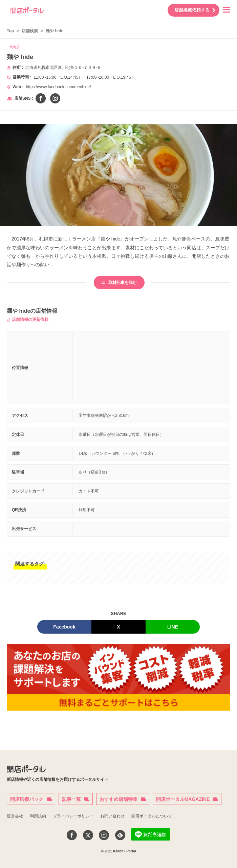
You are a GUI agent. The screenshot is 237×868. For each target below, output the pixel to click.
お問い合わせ (112, 816)
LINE (173, 627)
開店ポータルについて (152, 816)
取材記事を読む (119, 283)
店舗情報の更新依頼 (28, 320)
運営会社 (15, 816)
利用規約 (38, 816)
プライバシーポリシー (73, 816)
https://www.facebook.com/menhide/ (58, 87)
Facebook (64, 627)
